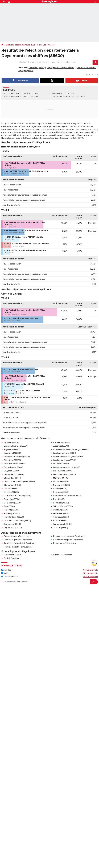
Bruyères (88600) (11, 471)
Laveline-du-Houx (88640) (64, 460)
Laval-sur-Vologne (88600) (65, 453)
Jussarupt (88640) (61, 446)
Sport (5, 573)
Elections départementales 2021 (20, 45)
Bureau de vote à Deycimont (16, 536)
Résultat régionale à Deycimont (18, 540)
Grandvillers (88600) (13, 524)
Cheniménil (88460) (13, 485)
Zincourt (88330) (60, 528)
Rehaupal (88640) (61, 503)
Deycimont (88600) (13, 555)
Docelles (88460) (11, 492)
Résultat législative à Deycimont (18, 547)
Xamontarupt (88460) (63, 524)
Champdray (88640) (13, 478)
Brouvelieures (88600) (14, 467)
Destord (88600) (11, 489)
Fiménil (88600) (11, 510)
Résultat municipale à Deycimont (68, 540)
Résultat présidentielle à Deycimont (20, 543)
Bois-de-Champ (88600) (15, 464)
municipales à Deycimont (13, 129)
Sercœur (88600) (61, 510)
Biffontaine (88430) (12, 460)
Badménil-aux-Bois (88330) (16, 446)
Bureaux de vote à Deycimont (63, 93)
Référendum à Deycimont (65, 543)
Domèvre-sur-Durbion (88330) (17, 496)
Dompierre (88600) (12, 503)
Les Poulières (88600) (63, 471)
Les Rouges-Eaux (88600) (64, 474)
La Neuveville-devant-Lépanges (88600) (71, 450)
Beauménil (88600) (12, 453)
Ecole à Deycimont (12, 558)
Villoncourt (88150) (61, 517)
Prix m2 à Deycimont (63, 555)
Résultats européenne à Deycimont (69, 536)
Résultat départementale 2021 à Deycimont (22, 93)
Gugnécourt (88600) (13, 528)
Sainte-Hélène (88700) (63, 506)
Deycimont (56, 96)
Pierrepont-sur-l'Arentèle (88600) (68, 496)
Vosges (51, 45)
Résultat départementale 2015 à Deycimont (22, 96)
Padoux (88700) (60, 489)
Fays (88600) (9, 506)
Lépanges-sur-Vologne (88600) (61, 68)
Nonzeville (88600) (61, 485)
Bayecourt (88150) (12, 450)
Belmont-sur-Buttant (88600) (17, 457)
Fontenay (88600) (12, 513)
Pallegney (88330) (61, 492)
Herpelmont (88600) (62, 442)
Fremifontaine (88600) (14, 517)
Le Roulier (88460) (37, 68)
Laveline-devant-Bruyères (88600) (68, 457)
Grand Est (41, 45)
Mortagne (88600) (61, 481)
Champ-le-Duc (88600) (14, 474)
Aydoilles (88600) (11, 442)
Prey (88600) (59, 499)
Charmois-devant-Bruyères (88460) (19, 481)
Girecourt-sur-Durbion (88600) (17, 521)
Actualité (6, 570)
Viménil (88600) (60, 521)
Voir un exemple (91, 570)
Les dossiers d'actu (10, 577)
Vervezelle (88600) (61, 513)
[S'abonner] (49, 582)
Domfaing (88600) (12, 499)
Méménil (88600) (61, 478)
